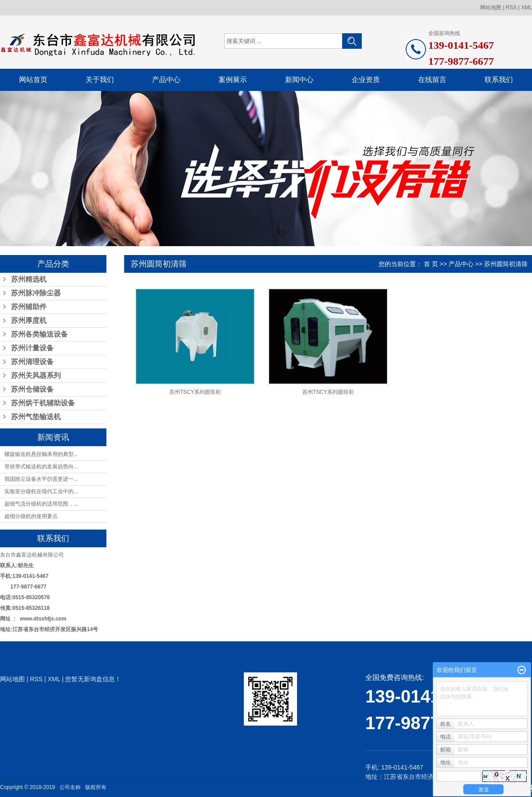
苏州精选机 (29, 279)
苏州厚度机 (29, 320)
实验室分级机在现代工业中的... (41, 491)
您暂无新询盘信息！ (93, 679)
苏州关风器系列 (36, 375)
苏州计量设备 (32, 348)
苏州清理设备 (32, 362)
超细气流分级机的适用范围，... (41, 504)
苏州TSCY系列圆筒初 (195, 392)
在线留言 (432, 80)
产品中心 (166, 80)
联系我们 (499, 80)
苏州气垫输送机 (36, 417)
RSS (511, 8)
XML (526, 8)
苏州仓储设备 (32, 389)
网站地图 (491, 8)
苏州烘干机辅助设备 (43, 403)
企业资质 (366, 80)
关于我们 (100, 80)
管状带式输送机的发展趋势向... (41, 467)
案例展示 (233, 80)
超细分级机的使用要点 (31, 516)
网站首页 (33, 80)
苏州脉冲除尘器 (36, 293)
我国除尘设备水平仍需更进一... (41, 479)
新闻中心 (299, 80)
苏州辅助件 (29, 307)
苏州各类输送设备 (39, 334)
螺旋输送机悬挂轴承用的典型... (41, 454)
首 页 (431, 264)
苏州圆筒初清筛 (506, 264)
